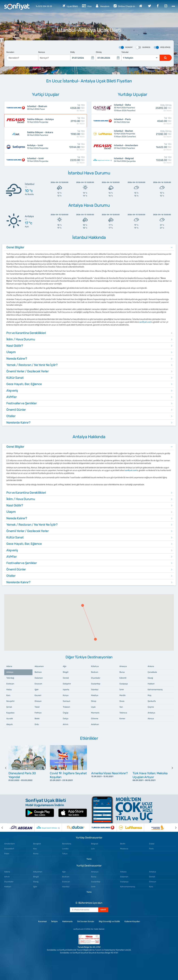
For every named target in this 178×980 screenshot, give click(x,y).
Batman (38, 672)
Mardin (122, 695)
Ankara (151, 666)
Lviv (93, 849)
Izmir (93, 887)
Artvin (65, 724)
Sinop (94, 701)
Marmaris (95, 713)
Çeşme (151, 707)
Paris (151, 849)
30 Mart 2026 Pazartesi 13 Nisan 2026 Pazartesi (127, 108)
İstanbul (95, 690)
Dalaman (39, 678)
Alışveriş (12, 391)
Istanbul (66, 887)
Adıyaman (39, 666)
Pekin (7, 854)
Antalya (10, 672)
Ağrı (65, 666)
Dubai (152, 844)
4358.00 (70, 108)
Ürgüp (66, 713)
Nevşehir (10, 701)
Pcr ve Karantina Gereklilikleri (26, 333)
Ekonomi (126, 47)
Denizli (66, 678)
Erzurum (38, 684)
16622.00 (157, 147)
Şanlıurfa (152, 701)
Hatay (9, 690)
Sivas (122, 701)
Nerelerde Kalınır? (18, 423)
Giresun (38, 701)
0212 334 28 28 (44, 6)
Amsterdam (9, 844)
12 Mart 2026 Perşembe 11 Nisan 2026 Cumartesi (127, 134)
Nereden (10, 52)
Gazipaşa (124, 684)
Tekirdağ (10, 678)
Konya (66, 695)
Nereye (42, 52)
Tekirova (123, 713)
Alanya (151, 719)
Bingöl (66, 672)
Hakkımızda (67, 921)
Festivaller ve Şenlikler (22, 403)
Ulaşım (11, 352)
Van (121, 707)
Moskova (124, 849)
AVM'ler (12, 397)
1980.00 (70, 134)
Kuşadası (10, 713)
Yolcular (125, 52)
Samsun (66, 701)
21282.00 (157, 134)
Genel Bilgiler (15, 247)
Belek (37, 719)
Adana (9, 666)
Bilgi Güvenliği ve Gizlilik (109, 921)
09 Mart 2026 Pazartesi (127, 147)
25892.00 (157, 108)
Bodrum (95, 672)
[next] (170, 768)
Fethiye (38, 713)
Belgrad (95, 844)
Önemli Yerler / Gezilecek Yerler (28, 371)
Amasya (123, 666)
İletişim (54, 921)
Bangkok (37, 844)
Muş (149, 695)
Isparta (66, 690)
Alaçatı (9, 724)
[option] (27, 768)
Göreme (95, 719)
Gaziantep (96, 684)
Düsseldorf (9, 849)
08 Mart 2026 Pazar (40, 108)
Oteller (11, 416)
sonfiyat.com (145, 322)
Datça (66, 719)
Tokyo (65, 854)
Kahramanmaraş (155, 690)
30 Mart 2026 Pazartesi (40, 134)
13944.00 (70, 147)
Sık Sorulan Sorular (86, 921)
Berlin (123, 844)
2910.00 (70, 121)
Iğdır (37, 690)
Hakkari (151, 684)
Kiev (35, 849)
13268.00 (157, 160)
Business (143, 47)
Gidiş (72, 52)
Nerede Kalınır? (17, 359)
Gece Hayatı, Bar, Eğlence (24, 384)
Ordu (37, 724)
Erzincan (10, 684)
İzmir (122, 690)
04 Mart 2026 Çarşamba (127, 160)
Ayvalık (10, 719)
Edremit (123, 678)
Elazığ (150, 678)
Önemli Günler (16, 410)
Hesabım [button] (103, 6)
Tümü (89, 859)
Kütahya (95, 666)
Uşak (93, 707)
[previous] (8, 768)
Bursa (122, 672)
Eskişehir (67, 684)
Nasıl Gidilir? (15, 346)
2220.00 (70, 160)
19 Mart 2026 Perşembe (40, 121)
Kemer (122, 719)
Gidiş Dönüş (162, 47)
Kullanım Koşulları (132, 921)
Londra (65, 849)
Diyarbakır (96, 678)
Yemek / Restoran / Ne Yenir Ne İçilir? (32, 365)
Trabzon (66, 707)
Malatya (95, 695)
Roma (36, 854)
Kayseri (38, 695)
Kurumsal (42, 921)
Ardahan (95, 724)
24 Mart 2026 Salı (127, 121)
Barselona (67, 844)
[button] (83, 605)
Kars (8, 695)
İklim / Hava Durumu (21, 339)
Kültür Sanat (15, 378)
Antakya (151, 713)
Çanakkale (152, 672)
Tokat (37, 707)
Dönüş (99, 52)
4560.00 (157, 121)
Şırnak (9, 707)
